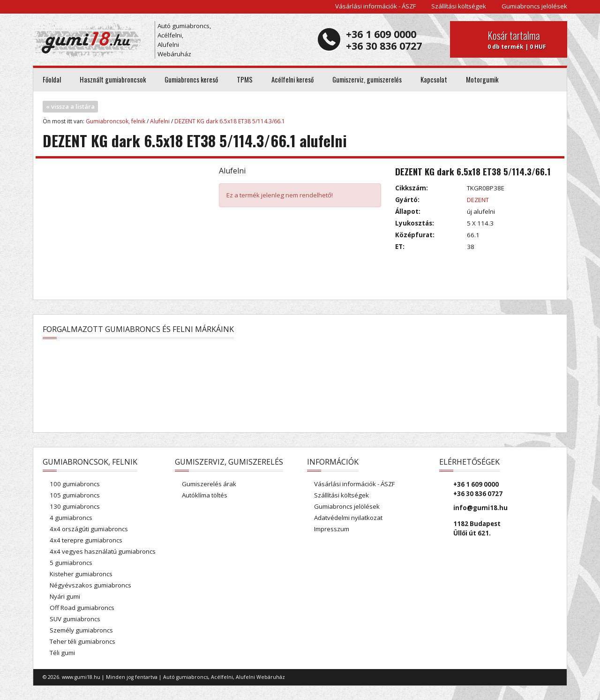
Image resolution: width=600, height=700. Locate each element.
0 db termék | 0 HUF (524, 39)
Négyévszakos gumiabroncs (90, 585)
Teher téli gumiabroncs (82, 641)
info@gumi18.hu (480, 508)
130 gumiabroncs (75, 506)
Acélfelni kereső (292, 79)
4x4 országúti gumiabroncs (89, 529)
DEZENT (478, 200)
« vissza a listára (70, 106)
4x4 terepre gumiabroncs (86, 540)
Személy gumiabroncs (81, 630)
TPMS (245, 79)
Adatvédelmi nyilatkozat (348, 518)
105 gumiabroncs (75, 495)
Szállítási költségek (459, 6)
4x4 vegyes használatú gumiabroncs (103, 551)
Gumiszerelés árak (209, 484)
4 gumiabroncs (71, 518)
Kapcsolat (434, 79)
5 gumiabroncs (71, 563)
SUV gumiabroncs (75, 619)
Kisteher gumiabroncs (81, 574)
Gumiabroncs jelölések (534, 6)
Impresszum (332, 529)
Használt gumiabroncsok (113, 79)
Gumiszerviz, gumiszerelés (367, 79)
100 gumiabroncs (75, 484)
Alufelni (160, 121)
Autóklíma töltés (205, 495)
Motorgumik (482, 79)
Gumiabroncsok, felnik (116, 121)
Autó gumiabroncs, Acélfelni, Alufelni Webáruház (184, 40)
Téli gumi (62, 653)
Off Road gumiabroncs (82, 608)
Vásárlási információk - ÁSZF (375, 6)
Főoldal (52, 79)
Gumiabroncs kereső (191, 79)
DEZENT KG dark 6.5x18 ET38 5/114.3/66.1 (230, 121)
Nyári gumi (65, 596)
